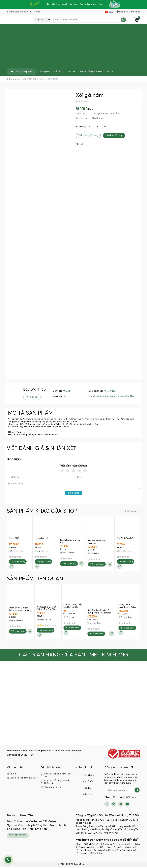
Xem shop (32, 398)
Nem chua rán (42, 539)
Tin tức (72, 72)
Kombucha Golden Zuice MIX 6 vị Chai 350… (47, 610)
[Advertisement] (73, 48)
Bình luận (74, 494)
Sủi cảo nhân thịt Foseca (97, 543)
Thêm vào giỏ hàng (88, 136)
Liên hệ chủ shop (114, 136)
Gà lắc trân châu (126, 539)
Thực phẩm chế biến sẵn (105, 114)
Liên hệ (110, 72)
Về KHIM (59, 72)
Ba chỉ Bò (14, 539)
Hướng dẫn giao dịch (91, 72)
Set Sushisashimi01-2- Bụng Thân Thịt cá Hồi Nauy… (99, 614)
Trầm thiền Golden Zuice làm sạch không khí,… (20, 611)
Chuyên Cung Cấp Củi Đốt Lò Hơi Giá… (73, 608)
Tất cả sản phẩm (22, 72)
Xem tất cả (133, 512)
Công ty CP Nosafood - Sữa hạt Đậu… (127, 608)
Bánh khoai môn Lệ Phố (71, 542)
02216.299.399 (18, 836)
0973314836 (111, 392)
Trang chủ (45, 72)
